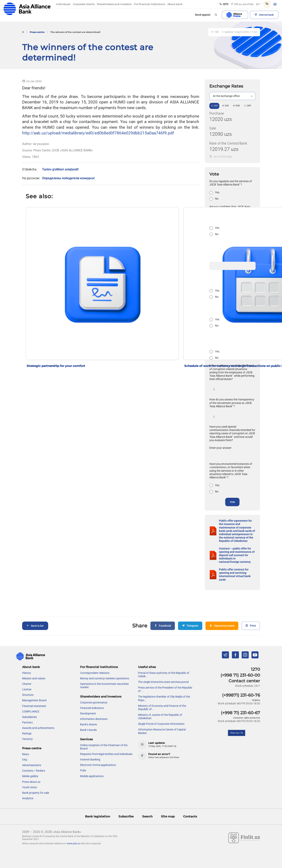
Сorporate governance (94, 702)
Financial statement (34, 706)
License (27, 689)
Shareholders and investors (101, 696)
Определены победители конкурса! (68, 178)
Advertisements (32, 765)
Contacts (190, 816)
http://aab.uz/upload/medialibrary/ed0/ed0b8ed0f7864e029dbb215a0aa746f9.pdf (98, 133)
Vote (232, 502)
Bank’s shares (89, 724)
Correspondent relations (95, 673)
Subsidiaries (29, 717)
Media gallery (30, 776)
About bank (31, 667)
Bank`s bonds (88, 730)
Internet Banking (90, 759)
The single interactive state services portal (163, 682)
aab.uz (27, 9)
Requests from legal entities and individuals (106, 754)
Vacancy (27, 739)
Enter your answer (220, 448)
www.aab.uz (73, 844)
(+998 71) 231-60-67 (240, 713)
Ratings (27, 733)
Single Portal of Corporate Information (161, 724)
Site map (168, 816)
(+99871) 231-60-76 (241, 695)
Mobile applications (92, 776)
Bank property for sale (36, 793)
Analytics (28, 798)
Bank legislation (98, 816)
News (26, 754)
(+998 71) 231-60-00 (240, 675)
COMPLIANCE (31, 711)
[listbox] (232, 96)
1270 (255, 669)
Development (88, 713)
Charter (27, 684)
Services (86, 739)
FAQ (25, 760)
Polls (83, 770)
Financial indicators (92, 708)
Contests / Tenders (34, 771)
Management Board (34, 700)
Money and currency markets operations (105, 678)
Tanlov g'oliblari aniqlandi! (60, 169)
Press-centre (37, 32)
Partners (27, 722)
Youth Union (30, 787)
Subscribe (126, 816)
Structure (28, 695)
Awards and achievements (38, 728)
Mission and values (34, 678)
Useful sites (147, 667)
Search (147, 816)
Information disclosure (94, 719)
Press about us (31, 782)
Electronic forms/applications (98, 765)
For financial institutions (99, 667)
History (27, 673)
